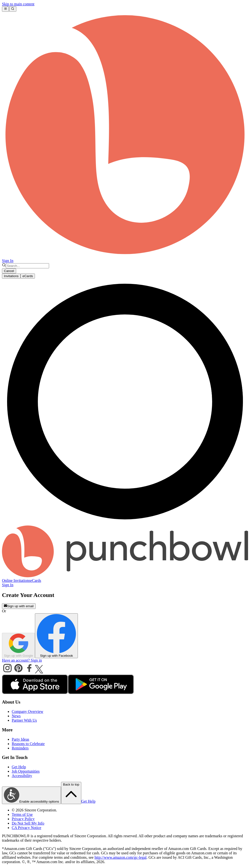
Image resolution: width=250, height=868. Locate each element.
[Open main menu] (5, 9)
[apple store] (35, 693)
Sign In (8, 261)
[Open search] (13, 9)
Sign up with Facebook (56, 636)
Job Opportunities (26, 771)
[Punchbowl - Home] (125, 576)
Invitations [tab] (11, 276)
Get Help (19, 767)
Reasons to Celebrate (28, 744)
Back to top (71, 793)
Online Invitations (16, 580)
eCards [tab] (28, 276)
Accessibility (22, 776)
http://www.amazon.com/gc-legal (120, 857)
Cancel (9, 271)
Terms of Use (22, 814)
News (16, 716)
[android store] (101, 693)
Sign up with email (19, 606)
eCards (36, 580)
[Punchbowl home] (125, 256)
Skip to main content (18, 4)
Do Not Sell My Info (28, 823)
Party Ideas (21, 739)
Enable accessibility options (31, 795)
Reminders (20, 748)
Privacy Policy (23, 819)
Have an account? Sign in (22, 660)
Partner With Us (24, 720)
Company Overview (27, 712)
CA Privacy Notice (26, 828)
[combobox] (27, 266)
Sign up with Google (18, 646)
